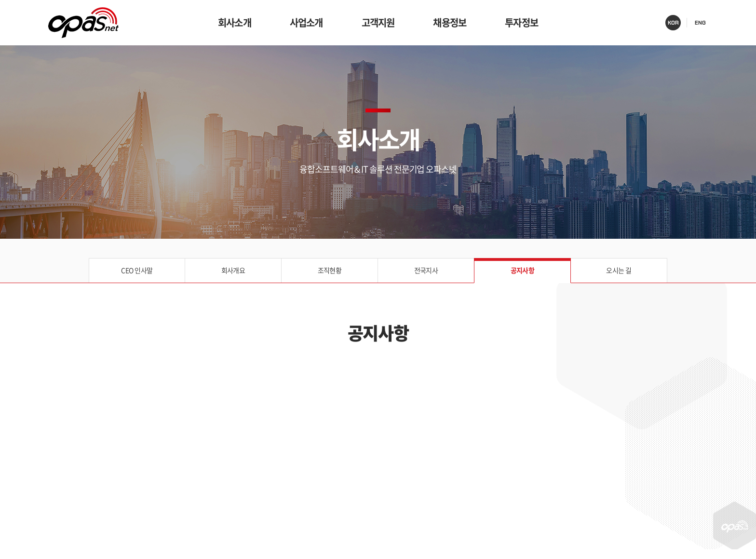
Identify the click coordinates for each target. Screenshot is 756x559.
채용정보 (450, 22)
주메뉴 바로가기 (0, 0)
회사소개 (235, 22)
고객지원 (378, 22)
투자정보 (521, 22)
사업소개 (306, 22)
